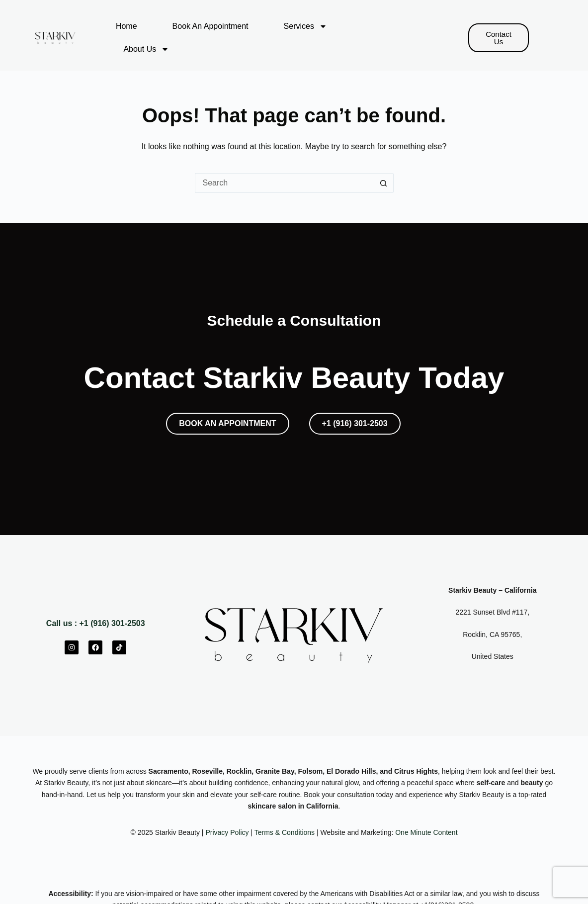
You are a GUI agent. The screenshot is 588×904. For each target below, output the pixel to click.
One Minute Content (426, 832)
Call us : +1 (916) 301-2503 (96, 623)
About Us (146, 49)
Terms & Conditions (285, 832)
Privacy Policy (227, 832)
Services (305, 26)
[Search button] (384, 183)
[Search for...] (284, 183)
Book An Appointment (210, 26)
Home (126, 26)
